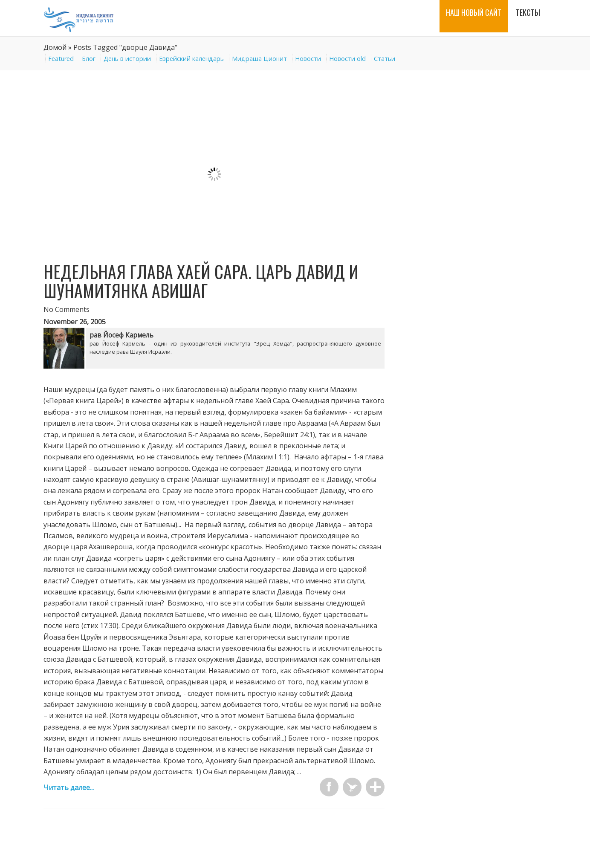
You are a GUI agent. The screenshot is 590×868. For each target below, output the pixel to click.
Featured (61, 59)
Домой (55, 47)
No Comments (67, 309)
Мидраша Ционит (259, 59)
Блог (89, 59)
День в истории (127, 59)
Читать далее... (69, 787)
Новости (308, 59)
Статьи (385, 59)
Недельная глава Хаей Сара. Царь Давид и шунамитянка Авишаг (201, 281)
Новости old (347, 59)
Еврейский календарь (191, 59)
